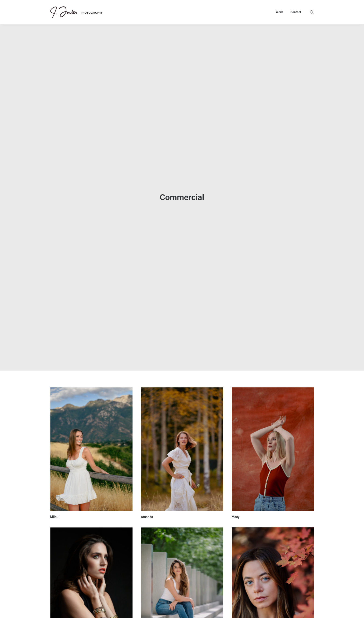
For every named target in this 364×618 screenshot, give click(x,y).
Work (279, 12)
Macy (236, 460)
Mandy (237, 600)
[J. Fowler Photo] (76, 12)
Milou (54, 460)
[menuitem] (279, 12)
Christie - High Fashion (67, 600)
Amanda (147, 460)
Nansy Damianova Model (159, 600)
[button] (312, 12)
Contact (296, 12)
